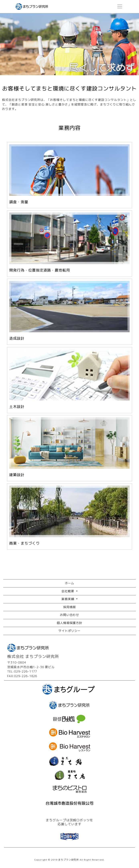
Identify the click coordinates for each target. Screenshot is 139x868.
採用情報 (70, 607)
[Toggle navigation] (120, 7)
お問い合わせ (70, 615)
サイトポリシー (70, 631)
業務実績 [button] (68, 599)
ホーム (70, 583)
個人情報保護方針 (70, 623)
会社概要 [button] (68, 591)
